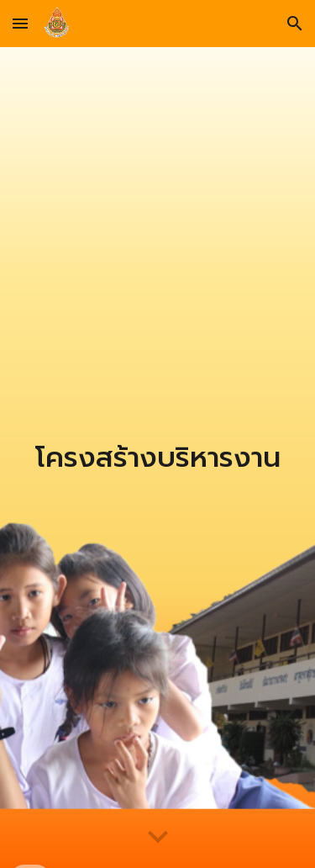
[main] (158, 458)
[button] (20, 23)
